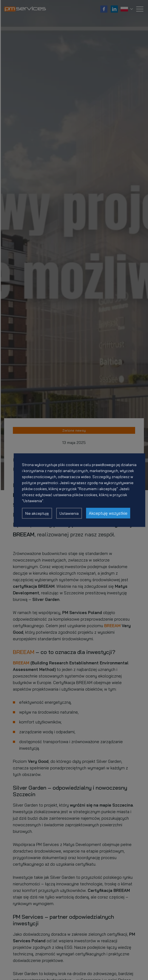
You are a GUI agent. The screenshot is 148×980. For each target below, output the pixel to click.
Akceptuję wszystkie (108, 513)
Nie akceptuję (37, 513)
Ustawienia (69, 513)
